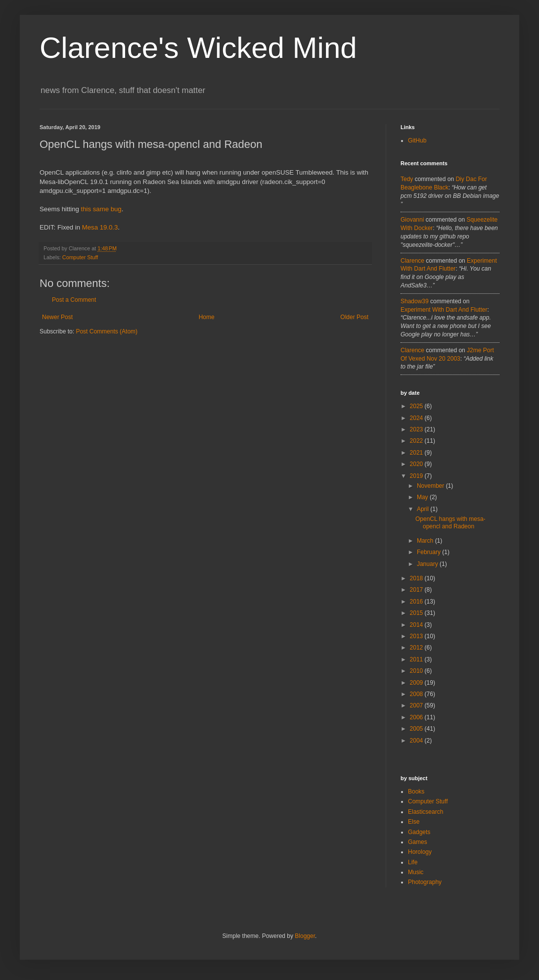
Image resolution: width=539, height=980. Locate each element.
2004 (417, 741)
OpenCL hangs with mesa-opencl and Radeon (450, 522)
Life (413, 862)
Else (414, 822)
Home (207, 317)
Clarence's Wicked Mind (198, 48)
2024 (417, 418)
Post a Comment (74, 300)
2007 (417, 705)
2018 (417, 578)
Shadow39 (415, 301)
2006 (417, 717)
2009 (417, 683)
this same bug (101, 209)
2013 (417, 636)
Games (418, 842)
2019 (417, 476)
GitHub (417, 140)
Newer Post (57, 317)
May (423, 497)
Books (416, 792)
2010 (417, 671)
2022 (417, 441)
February (429, 552)
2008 (417, 694)
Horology (420, 852)
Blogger (305, 936)
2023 (417, 429)
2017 (417, 590)
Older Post (354, 317)
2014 (417, 625)
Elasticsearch (426, 812)
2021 (417, 453)
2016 (417, 602)
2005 (417, 729)
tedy (407, 179)
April (424, 509)
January (428, 564)
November (431, 486)
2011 (417, 659)
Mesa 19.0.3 (100, 227)
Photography (425, 882)
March (426, 541)
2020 (417, 464)
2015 (417, 613)
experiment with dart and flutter (444, 310)
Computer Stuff (80, 257)
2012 (417, 648)
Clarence (412, 261)
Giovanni (412, 220)
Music (416, 872)
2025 (417, 406)
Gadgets (419, 832)
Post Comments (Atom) (107, 331)
